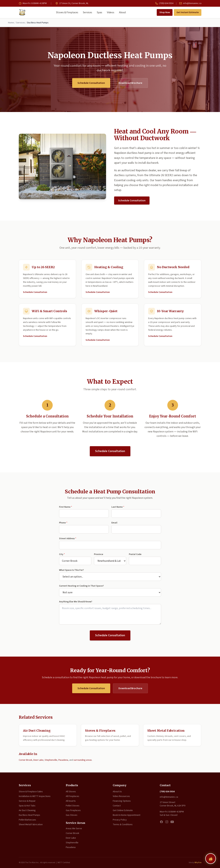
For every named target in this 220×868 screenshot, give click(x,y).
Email (114, 523)
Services (88, 12)
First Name (66, 507)
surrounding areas (83, 760)
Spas (100, 12)
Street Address (68, 539)
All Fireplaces (72, 796)
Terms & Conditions (123, 825)
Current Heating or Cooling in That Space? (81, 586)
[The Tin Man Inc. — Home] (22, 12)
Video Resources (121, 796)
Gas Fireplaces (73, 810)
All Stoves (71, 792)
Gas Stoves (72, 815)
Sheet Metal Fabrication (31, 825)
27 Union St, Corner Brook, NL (72, 3)
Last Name (118, 507)
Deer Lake (38, 760)
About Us (117, 792)
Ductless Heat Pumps (29, 815)
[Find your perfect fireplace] (211, 859)
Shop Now (165, 12)
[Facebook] (161, 822)
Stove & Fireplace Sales (31, 792)
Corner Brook (26, 760)
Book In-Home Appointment (127, 815)
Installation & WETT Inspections (35, 796)
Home (11, 23)
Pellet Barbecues (27, 820)
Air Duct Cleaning (27, 810)
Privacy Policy (120, 820)
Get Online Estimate (123, 810)
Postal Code (135, 554)
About (123, 12)
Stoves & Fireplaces (67, 12)
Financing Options (122, 801)
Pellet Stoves (73, 806)
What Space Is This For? (71, 570)
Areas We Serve (74, 829)
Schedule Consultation (91, 83)
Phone (63, 523)
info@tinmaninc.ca (190, 3)
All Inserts (71, 801)
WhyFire (198, 863)
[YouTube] (172, 822)
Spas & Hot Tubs (27, 806)
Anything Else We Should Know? (76, 602)
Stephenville (51, 760)
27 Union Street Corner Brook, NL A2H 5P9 (173, 804)
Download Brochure (130, 83)
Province (99, 554)
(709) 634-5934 (164, 3)
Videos (111, 12)
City (62, 554)
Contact (117, 806)
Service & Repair (27, 801)
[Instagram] (167, 822)
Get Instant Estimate (188, 12)
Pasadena (63, 760)
